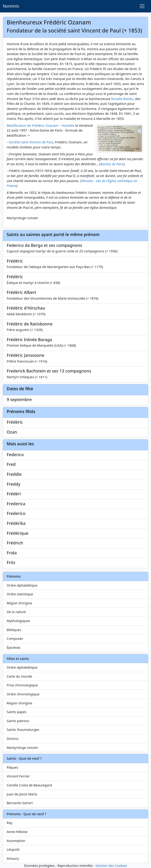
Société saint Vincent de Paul (31, 142)
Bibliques (14, 630)
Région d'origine (19, 603)
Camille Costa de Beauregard (29, 785)
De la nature (16, 612)
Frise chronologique (22, 685)
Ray (9, 823)
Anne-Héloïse (17, 832)
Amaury (13, 858)
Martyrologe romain (22, 748)
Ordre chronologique (23, 694)
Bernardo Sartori (20, 803)
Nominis (11, 6)
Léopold (13, 849)
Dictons (13, 739)
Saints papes (17, 712)
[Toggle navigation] (142, 6)
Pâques (12, 767)
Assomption (16, 841)
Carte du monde (19, 676)
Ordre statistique (20, 594)
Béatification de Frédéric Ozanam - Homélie (41, 125)
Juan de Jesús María (22, 794)
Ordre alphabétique (22, 585)
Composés (15, 639)
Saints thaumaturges (23, 730)
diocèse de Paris (112, 164)
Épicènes (14, 648)
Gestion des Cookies (111, 866)
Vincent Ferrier (18, 776)
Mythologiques (18, 621)
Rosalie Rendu (122, 99)
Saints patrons (18, 721)
